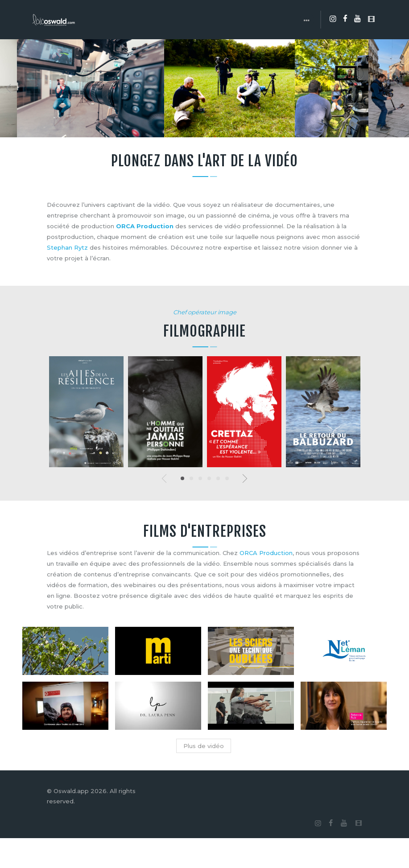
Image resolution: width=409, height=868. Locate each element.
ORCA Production (145, 226)
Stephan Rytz (67, 247)
